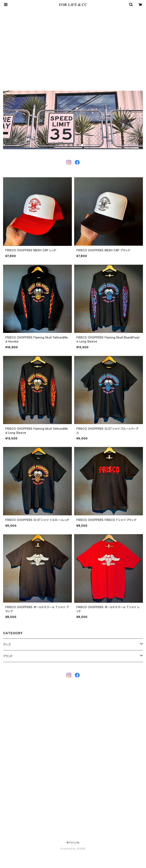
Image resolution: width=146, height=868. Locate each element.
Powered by (73, 849)
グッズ (7, 644)
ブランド (8, 656)
